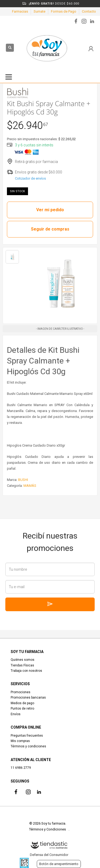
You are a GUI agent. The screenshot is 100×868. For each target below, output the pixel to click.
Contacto (89, 11)
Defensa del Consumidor (49, 855)
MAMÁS (30, 486)
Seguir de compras (50, 229)
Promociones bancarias (28, 698)
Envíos (16, 714)
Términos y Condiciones (47, 829)
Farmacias (20, 11)
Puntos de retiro (22, 709)
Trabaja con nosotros (26, 671)
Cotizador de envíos (30, 178)
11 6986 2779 (21, 768)
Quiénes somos (23, 660)
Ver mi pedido (50, 210)
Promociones (21, 692)
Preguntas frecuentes (27, 736)
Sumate (39, 11)
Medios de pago (22, 703)
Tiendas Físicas (22, 665)
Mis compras (20, 741)
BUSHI (23, 480)
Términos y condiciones (28, 746)
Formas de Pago (64, 11)
